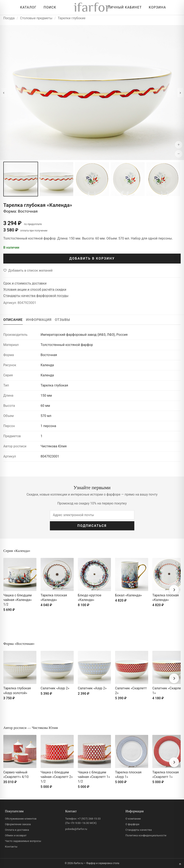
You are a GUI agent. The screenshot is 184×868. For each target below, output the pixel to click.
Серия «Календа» (17, 551)
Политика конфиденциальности (146, 835)
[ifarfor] (92, 8)
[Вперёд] (174, 590)
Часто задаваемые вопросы (23, 841)
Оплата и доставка (17, 830)
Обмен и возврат (16, 835)
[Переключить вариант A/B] (180, 864)
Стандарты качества (139, 830)
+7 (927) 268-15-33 (89, 819)
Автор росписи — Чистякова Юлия (31, 728)
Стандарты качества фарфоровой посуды (36, 296)
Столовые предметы (36, 18)
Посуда (9, 18)
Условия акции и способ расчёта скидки (35, 290)
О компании (133, 819)
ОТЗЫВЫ (63, 320)
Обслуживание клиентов (21, 819)
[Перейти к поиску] (49, 7)
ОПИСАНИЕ (13, 320)
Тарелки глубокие (72, 18)
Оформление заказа (18, 824)
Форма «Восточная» (19, 644)
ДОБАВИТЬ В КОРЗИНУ (92, 258)
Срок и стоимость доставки (25, 283)
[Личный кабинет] (124, 7)
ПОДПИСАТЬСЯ (92, 526)
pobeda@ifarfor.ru (76, 829)
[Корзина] (156, 7)
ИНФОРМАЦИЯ (39, 320)
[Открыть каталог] (27, 7)
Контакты (11, 847)
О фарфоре (132, 824)
